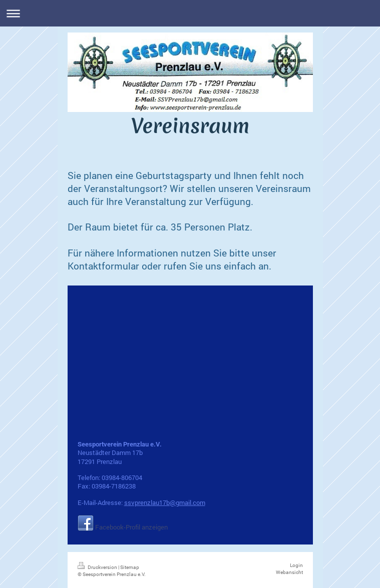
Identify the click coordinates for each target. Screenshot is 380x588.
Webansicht (289, 572)
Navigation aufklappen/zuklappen (190, 13)
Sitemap (130, 567)
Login (296, 565)
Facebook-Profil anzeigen (131, 527)
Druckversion (98, 567)
